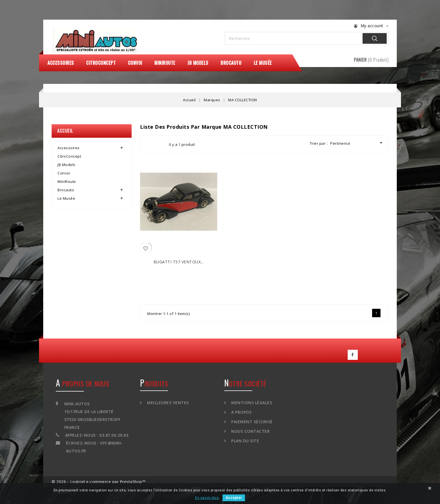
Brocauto (231, 63)
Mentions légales (251, 403)
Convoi (135, 63)
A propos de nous (82, 383)
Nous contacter (250, 431)
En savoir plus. (207, 498)
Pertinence (357, 143)
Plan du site (245, 441)
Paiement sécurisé (251, 422)
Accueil (65, 131)
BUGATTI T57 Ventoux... (179, 262)
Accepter (234, 498)
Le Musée (263, 63)
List (160, 144)
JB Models (198, 63)
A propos (241, 412)
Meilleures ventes (167, 403)
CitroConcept (101, 63)
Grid (150, 144)
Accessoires (61, 63)
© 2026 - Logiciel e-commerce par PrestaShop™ (98, 482)
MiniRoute (165, 63)
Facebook (353, 355)
